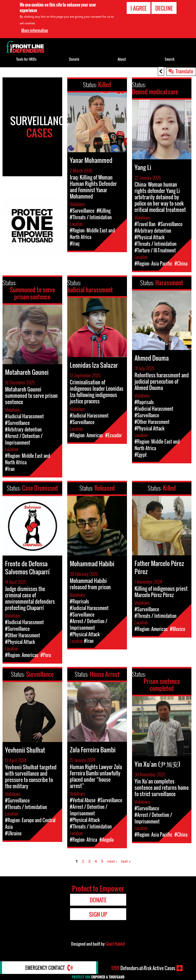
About (122, 59)
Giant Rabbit (115, 944)
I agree (139, 8)
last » (126, 861)
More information (35, 30)
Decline (164, 8)
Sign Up (98, 914)
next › (112, 861)
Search (170, 59)
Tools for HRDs (26, 59)
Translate (184, 71)
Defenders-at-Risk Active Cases (143, 968)
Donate (74, 59)
